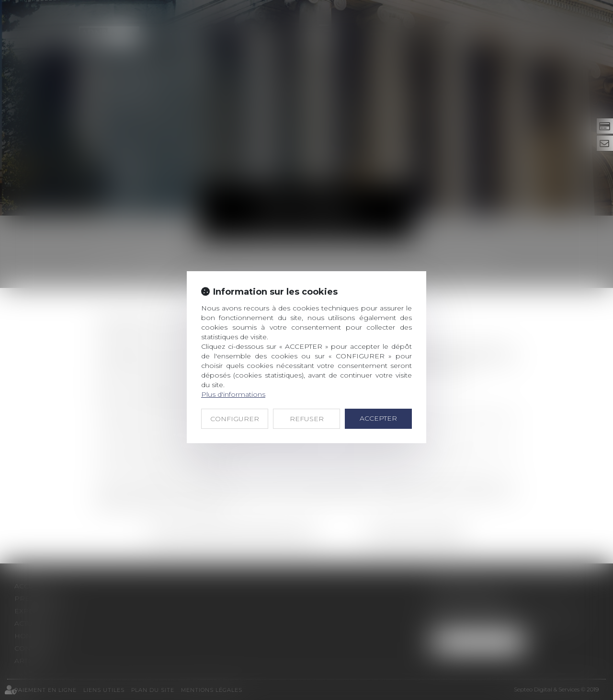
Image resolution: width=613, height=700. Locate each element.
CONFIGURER (235, 419)
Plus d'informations (233, 394)
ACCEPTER (378, 418)
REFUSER (307, 419)
